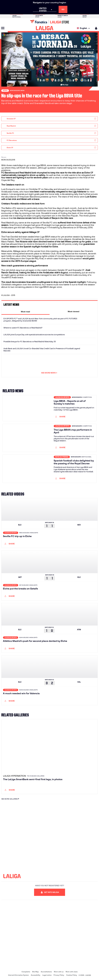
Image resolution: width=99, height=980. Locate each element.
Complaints (26, 972)
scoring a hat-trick (31, 213)
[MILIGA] (95, 28)
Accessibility (36, 975)
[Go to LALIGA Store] (49, 22)
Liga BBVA (41, 165)
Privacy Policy (59, 975)
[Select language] (84, 28)
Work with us (59, 972)
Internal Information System (18, 975)
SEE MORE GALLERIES (11, 799)
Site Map (35, 972)
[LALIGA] (45, 28)
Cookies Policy (72, 975)
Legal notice (47, 975)
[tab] (25, 311)
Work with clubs (72, 972)
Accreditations (46, 972)
